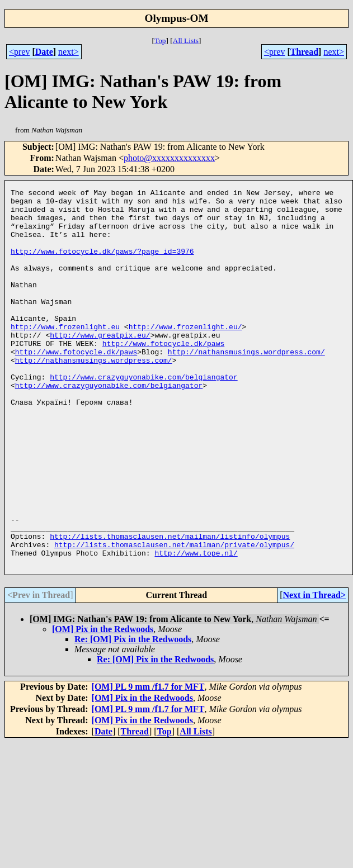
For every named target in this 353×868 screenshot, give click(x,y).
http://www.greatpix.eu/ (100, 365)
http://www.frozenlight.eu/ (185, 355)
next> (69, 52)
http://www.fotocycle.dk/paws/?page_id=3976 (102, 264)
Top (160, 41)
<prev (19, 52)
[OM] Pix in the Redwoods (103, 705)
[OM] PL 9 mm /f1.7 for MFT (148, 762)
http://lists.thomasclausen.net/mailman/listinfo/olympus (170, 606)
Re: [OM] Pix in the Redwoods (133, 715)
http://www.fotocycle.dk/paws (163, 375)
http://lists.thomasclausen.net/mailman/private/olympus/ (174, 616)
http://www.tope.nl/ (196, 627)
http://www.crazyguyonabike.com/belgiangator (143, 415)
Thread (304, 52)
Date (44, 52)
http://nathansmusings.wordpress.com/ (246, 385)
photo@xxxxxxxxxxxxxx (169, 158)
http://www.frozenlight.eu (65, 355)
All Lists (186, 41)
